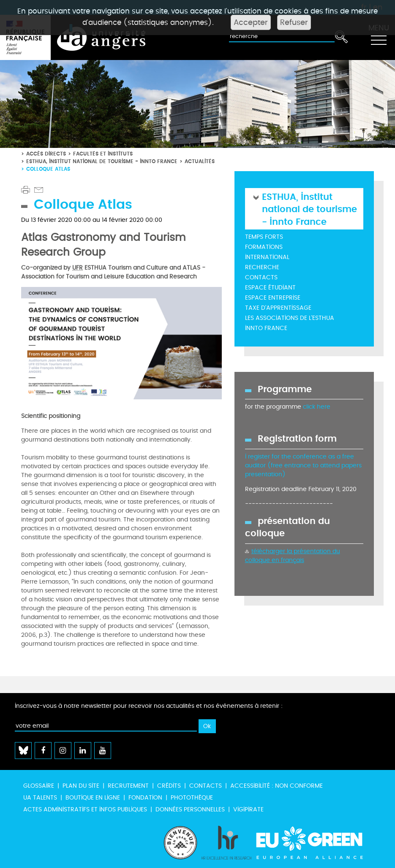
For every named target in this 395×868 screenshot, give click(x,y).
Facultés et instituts (103, 154)
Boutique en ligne (93, 798)
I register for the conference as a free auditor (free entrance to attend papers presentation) (303, 465)
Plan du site (81, 786)
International (267, 257)
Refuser (294, 22)
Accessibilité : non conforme (276, 786)
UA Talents (40, 798)
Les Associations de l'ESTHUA (290, 318)
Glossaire (39, 786)
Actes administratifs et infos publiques (85, 809)
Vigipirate (248, 809)
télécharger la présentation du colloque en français (293, 556)
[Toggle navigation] (379, 38)
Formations (264, 247)
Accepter (251, 22)
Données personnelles (190, 809)
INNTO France (266, 328)
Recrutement (128, 786)
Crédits (169, 786)
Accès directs (46, 154)
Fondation (145, 798)
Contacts (261, 277)
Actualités (200, 161)
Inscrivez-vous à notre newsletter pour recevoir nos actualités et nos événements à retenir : (149, 706)
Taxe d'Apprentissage (278, 308)
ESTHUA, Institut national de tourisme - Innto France (102, 161)
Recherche (262, 267)
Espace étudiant (270, 288)
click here (317, 407)
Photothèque (192, 798)
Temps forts (264, 237)
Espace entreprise (273, 298)
